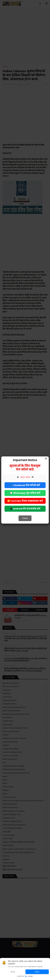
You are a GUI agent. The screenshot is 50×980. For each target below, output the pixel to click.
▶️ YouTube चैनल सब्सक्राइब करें (25, 501)
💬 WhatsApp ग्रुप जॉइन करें (25, 493)
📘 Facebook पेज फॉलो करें (25, 485)
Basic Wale (25, 477)
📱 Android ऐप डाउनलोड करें (25, 509)
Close (25, 518)
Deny (13, 972)
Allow (37, 972)
